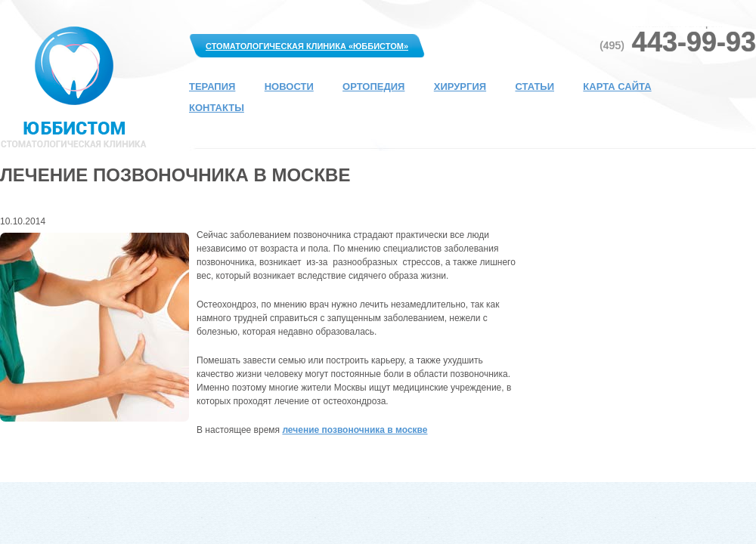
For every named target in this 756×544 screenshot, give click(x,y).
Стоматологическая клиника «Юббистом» (307, 46)
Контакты (217, 108)
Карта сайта (617, 87)
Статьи (534, 87)
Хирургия (460, 87)
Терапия (212, 87)
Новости (289, 87)
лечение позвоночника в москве (355, 430)
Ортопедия (373, 87)
